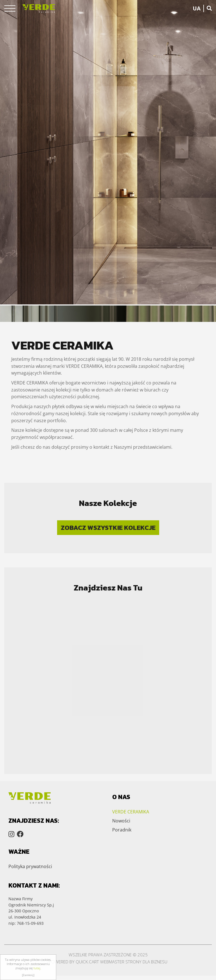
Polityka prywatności (30, 866)
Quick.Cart (87, 962)
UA (197, 8)
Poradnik (122, 830)
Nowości (121, 821)
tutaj (37, 968)
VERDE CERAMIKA (131, 812)
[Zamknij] (28, 975)
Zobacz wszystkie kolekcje (108, 528)
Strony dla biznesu (146, 962)
